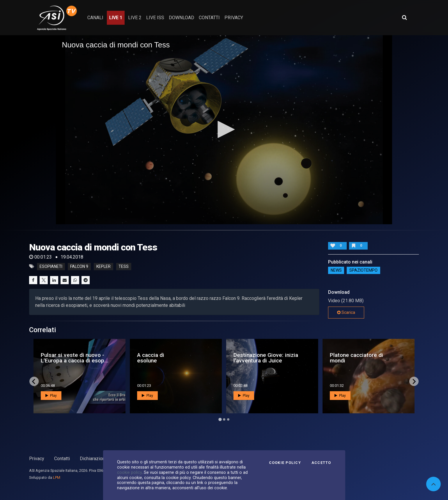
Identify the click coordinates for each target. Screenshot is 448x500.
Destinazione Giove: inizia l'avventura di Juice (266, 358)
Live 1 (116, 18)
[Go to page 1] (220, 420)
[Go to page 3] (228, 419)
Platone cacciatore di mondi (356, 358)
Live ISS (155, 18)
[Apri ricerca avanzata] (404, 17)
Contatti (62, 459)
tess (124, 266)
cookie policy (129, 472)
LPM (57, 477)
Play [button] (51, 396)
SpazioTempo (363, 271)
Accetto (321, 463)
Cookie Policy (285, 463)
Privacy (37, 459)
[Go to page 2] (224, 419)
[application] (224, 130)
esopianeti (51, 266)
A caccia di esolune (151, 358)
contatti (209, 18)
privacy (234, 18)
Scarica (346, 312)
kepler (103, 266)
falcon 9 (79, 266)
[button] (224, 129)
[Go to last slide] (34, 381)
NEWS (336, 271)
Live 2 (135, 18)
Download (181, 18)
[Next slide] (414, 381)
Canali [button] (95, 18)
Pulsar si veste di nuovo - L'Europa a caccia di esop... (75, 358)
